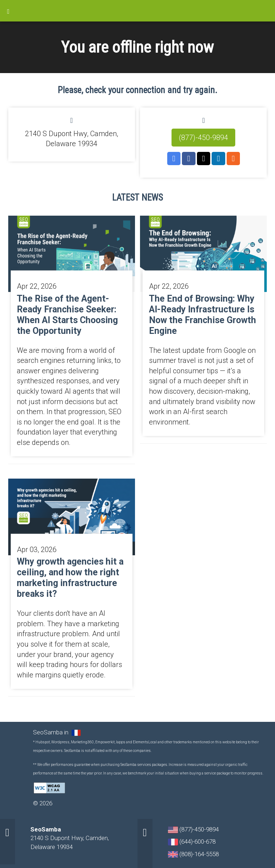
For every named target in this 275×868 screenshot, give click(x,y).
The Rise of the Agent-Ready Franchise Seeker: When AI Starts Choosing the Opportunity (67, 315)
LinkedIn (218, 159)
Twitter (204, 159)
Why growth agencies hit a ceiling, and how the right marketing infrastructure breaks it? (70, 578)
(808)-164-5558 (193, 854)
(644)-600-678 (192, 842)
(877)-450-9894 (203, 138)
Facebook (189, 159)
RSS (233, 159)
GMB (174, 159)
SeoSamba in (51, 732)
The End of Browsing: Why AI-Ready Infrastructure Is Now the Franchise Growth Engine (202, 315)
